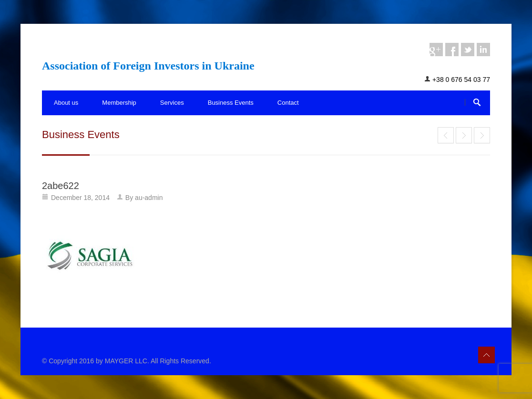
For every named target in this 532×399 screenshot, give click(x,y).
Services (172, 103)
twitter (468, 50)
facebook (452, 50)
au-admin (149, 198)
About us (66, 103)
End (446, 135)
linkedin (483, 50)
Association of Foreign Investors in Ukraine (148, 66)
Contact (288, 103)
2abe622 (61, 186)
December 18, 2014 (80, 198)
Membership (119, 103)
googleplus (436, 50)
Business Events (231, 103)
